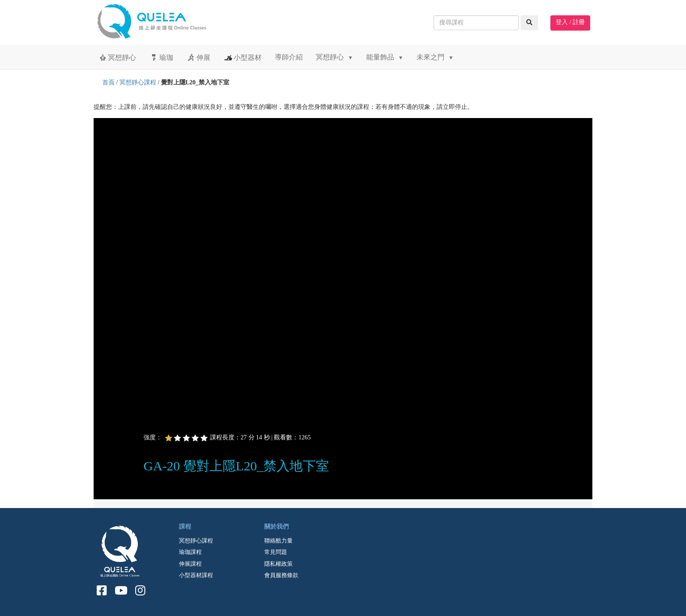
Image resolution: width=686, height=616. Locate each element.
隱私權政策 (278, 564)
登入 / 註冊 (570, 22)
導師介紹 (289, 57)
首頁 (108, 82)
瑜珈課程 (190, 552)
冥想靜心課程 (138, 82)
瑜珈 (161, 57)
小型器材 (243, 57)
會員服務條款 (281, 575)
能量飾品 (385, 57)
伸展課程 (190, 564)
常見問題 (276, 552)
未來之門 (435, 57)
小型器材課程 (196, 575)
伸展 (198, 57)
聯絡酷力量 (278, 541)
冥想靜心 (117, 57)
